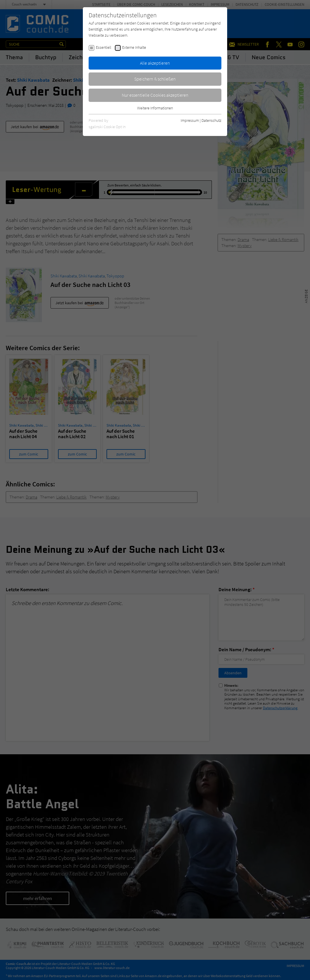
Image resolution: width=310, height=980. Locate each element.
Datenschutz (211, 120)
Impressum (190, 120)
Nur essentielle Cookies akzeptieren (155, 95)
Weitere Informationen (155, 108)
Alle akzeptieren (155, 63)
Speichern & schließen (155, 79)
